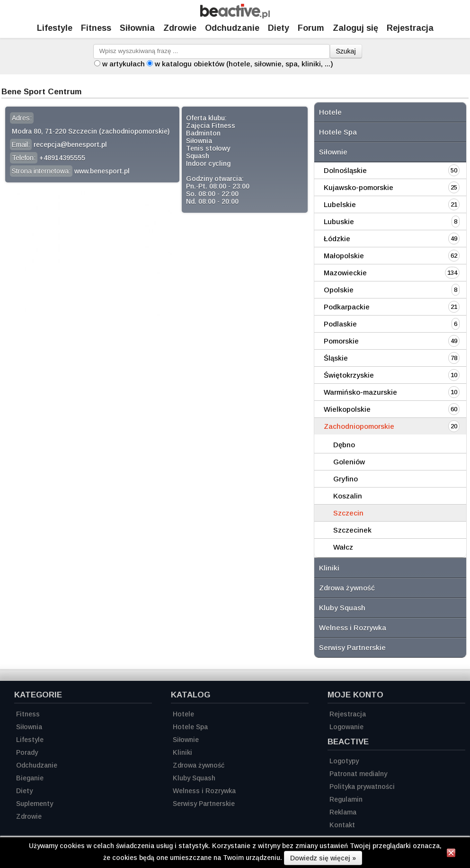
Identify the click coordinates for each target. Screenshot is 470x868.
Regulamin (346, 799)
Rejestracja (348, 714)
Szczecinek (352, 530)
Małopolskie (344, 256)
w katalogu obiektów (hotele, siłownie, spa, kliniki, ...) (244, 64)
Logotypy (344, 761)
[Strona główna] (235, 16)
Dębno (344, 445)
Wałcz (343, 547)
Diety (279, 28)
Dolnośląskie (345, 170)
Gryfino (346, 479)
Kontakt (342, 825)
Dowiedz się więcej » (323, 858)
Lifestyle (55, 28)
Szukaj (346, 51)
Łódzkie (337, 239)
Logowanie (346, 727)
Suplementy (35, 804)
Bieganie (30, 778)
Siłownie (333, 152)
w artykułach (124, 64)
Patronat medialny (358, 774)
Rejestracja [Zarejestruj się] (410, 28)
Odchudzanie (232, 28)
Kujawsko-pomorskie (359, 187)
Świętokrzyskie (349, 375)
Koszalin (348, 496)
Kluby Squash (342, 608)
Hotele (330, 112)
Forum (311, 28)
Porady (27, 752)
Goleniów (349, 462)
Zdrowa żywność (347, 588)
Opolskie (339, 290)
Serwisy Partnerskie (352, 647)
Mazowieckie (345, 273)
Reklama (343, 812)
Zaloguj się (355, 28)
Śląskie (336, 358)
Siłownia (137, 28)
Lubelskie (340, 204)
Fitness (96, 28)
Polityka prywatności (362, 787)
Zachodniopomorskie (359, 426)
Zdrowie (180, 28)
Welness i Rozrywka (353, 628)
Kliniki (329, 568)
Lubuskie (339, 222)
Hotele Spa (338, 132)
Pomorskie (341, 341)
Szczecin (348, 513)
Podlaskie (340, 324)
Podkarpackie (347, 307)
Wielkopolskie (347, 409)
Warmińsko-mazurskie (360, 392)
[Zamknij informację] (451, 854)
